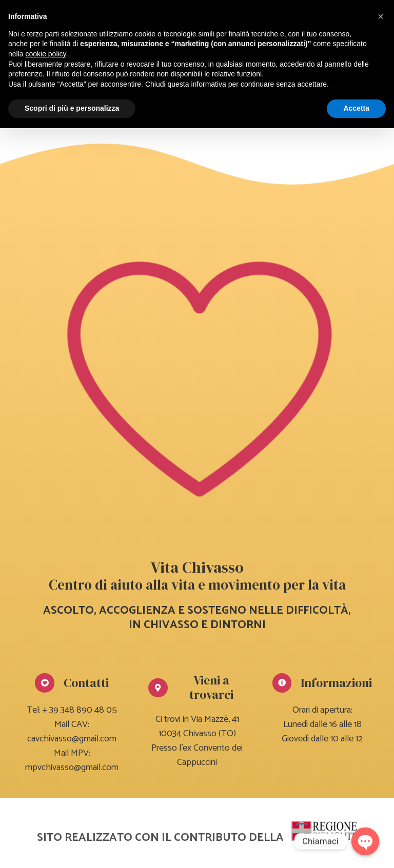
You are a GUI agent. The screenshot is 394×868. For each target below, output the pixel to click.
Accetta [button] (356, 108)
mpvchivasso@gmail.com (72, 768)
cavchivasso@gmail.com (72, 739)
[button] (381, 16)
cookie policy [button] (45, 54)
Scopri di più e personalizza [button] (72, 108)
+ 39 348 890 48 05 (80, 710)
